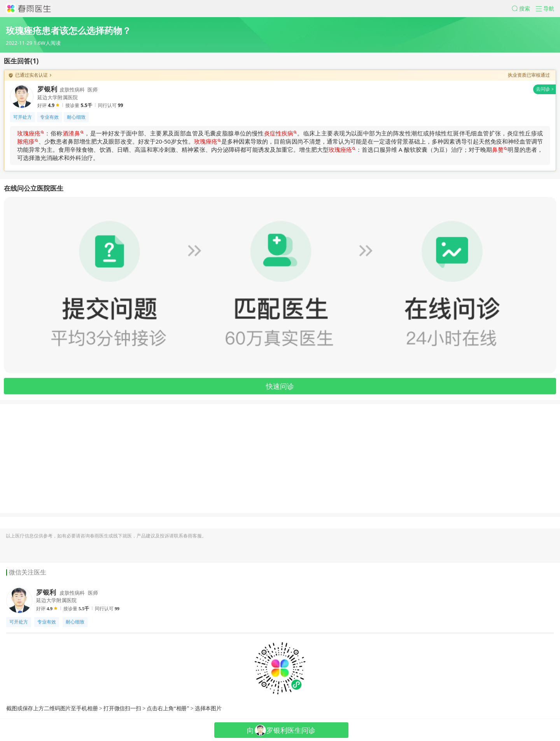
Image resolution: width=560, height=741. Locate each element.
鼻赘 (500, 149)
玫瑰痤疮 (31, 133)
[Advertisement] (233, 458)
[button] (524, 9)
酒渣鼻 (73, 133)
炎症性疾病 (280, 133)
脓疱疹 (28, 141)
